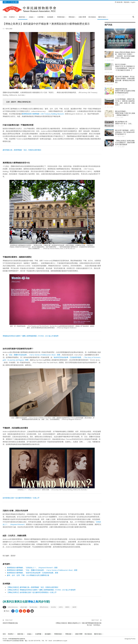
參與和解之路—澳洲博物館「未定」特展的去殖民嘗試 (22, 150)
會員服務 (50, 17)
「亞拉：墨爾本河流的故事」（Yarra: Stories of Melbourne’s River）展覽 (34, 355)
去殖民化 (61, 607)
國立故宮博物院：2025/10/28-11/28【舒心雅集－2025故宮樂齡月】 (125, 113)
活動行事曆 (82, 17)
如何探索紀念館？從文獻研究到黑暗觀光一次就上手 (21, 498)
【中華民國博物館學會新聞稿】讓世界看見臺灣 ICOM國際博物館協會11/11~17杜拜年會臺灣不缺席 (120, 43)
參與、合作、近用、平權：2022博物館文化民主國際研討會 (28, 575)
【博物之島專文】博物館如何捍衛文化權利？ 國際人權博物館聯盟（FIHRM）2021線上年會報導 (41, 590)
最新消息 (22, 17)
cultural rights (24, 607)
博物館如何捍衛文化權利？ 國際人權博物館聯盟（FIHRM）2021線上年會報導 (31, 336)
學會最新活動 (120, 37)
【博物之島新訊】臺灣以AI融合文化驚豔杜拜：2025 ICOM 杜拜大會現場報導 (125, 143)
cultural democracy (13, 607)
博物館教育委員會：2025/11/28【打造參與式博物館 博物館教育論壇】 (125, 91)
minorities (53, 607)
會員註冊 (120, 2)
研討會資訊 (92, 17)
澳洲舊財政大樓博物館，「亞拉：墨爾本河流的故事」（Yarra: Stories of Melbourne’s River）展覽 (42, 570)
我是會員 (127, 2)
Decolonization (33, 607)
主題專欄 (40, 17)
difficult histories (44, 607)
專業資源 (72, 17)
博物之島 (33, 602)
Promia (133, 639)
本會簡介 (12, 17)
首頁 (5, 17)
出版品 (31, 17)
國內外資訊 (102, 17)
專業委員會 (61, 17)
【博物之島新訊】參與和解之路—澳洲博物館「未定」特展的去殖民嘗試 (33, 587)
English (133, 2)
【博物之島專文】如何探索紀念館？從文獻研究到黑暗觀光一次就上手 (32, 592)
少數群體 (74, 607)
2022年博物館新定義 (10, 623)
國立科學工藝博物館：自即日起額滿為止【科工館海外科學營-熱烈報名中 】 (125, 132)
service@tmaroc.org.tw (60, 641)
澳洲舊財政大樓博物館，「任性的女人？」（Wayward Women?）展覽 (32, 568)
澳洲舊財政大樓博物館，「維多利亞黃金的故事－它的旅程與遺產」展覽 (33, 573)
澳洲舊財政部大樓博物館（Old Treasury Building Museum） (44, 114)
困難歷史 (67, 607)
